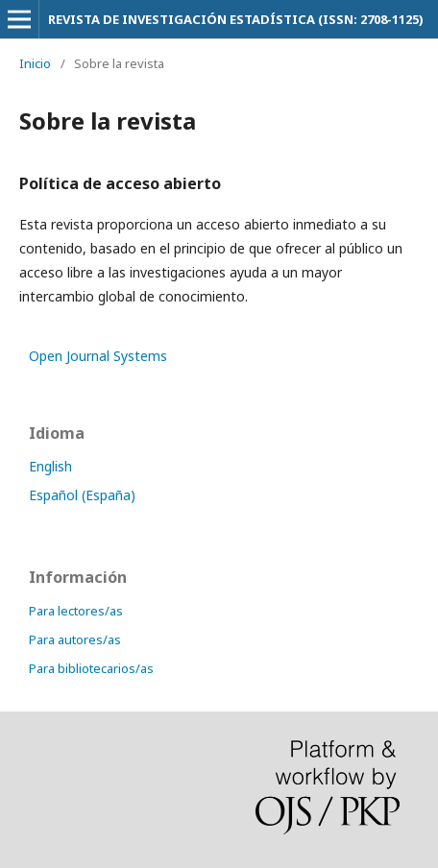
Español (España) (82, 495)
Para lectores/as (76, 611)
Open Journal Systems (98, 356)
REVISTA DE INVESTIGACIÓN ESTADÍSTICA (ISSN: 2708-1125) (236, 19)
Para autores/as (75, 639)
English (50, 466)
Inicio (35, 63)
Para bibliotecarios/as (91, 668)
